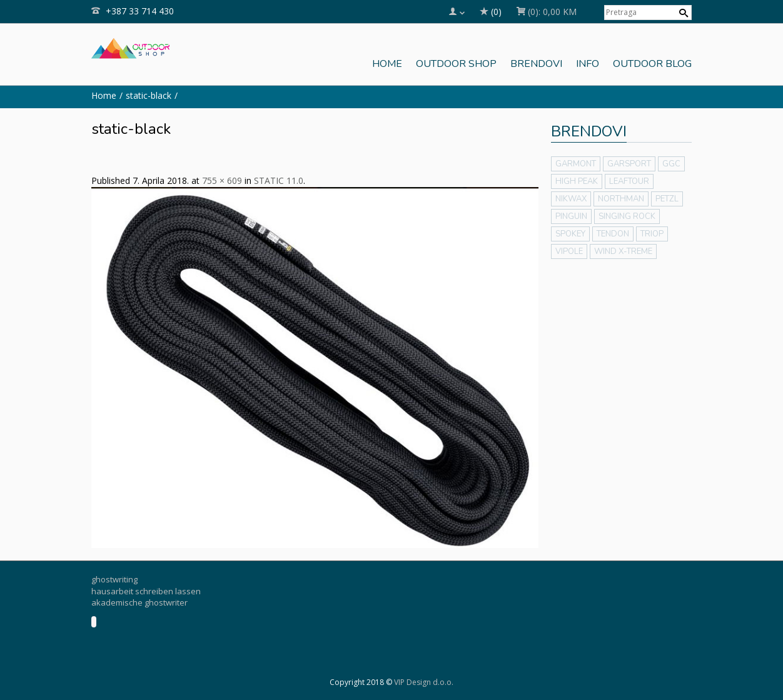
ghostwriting (114, 579)
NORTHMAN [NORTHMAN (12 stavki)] (621, 199)
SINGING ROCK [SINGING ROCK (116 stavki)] (627, 216)
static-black (149, 95)
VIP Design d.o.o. (424, 682)
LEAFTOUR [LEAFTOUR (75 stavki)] (629, 181)
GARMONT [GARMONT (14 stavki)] (576, 164)
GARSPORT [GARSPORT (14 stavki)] (629, 164)
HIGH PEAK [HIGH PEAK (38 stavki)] (577, 181)
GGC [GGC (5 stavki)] (671, 164)
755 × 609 (222, 180)
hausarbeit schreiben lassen (146, 591)
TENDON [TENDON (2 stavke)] (613, 234)
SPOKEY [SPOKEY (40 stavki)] (570, 234)
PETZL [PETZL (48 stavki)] (667, 199)
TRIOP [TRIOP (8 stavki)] (652, 234)
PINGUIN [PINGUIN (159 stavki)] (571, 216)
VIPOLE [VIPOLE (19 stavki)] (569, 251)
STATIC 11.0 (279, 180)
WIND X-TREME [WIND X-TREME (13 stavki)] (623, 251)
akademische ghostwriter (139, 602)
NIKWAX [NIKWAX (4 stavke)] (571, 199)
